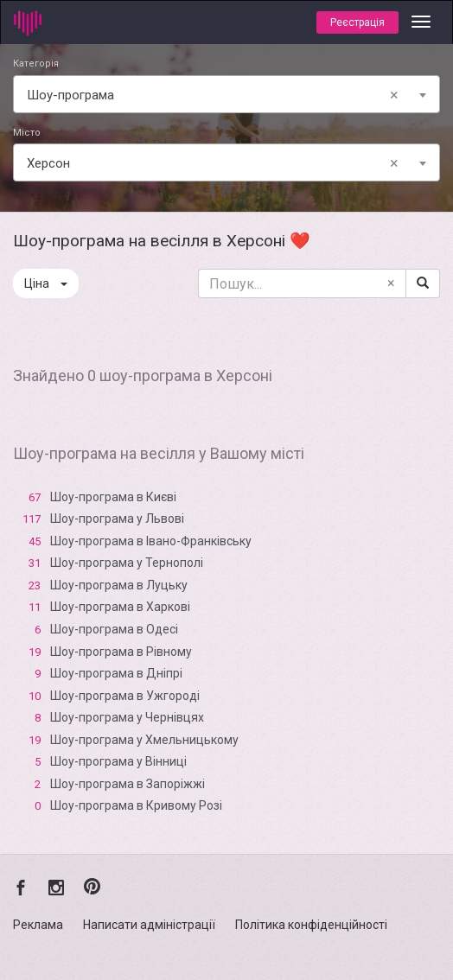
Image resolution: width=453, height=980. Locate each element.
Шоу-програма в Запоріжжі (128, 784)
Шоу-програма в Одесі (114, 629)
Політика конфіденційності (311, 925)
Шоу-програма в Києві (113, 497)
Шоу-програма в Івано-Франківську (151, 541)
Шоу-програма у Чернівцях (127, 717)
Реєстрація (357, 22)
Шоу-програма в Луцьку (119, 585)
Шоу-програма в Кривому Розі (136, 805)
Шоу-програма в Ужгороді (125, 696)
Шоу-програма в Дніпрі (116, 673)
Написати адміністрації (149, 925)
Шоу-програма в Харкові (120, 607)
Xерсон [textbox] (216, 163)
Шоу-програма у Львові (117, 519)
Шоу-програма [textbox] (216, 95)
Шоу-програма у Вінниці (118, 761)
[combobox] (226, 94)
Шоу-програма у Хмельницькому (144, 740)
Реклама (38, 925)
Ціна (46, 283)
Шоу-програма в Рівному (121, 652)
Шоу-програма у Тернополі (127, 563)
